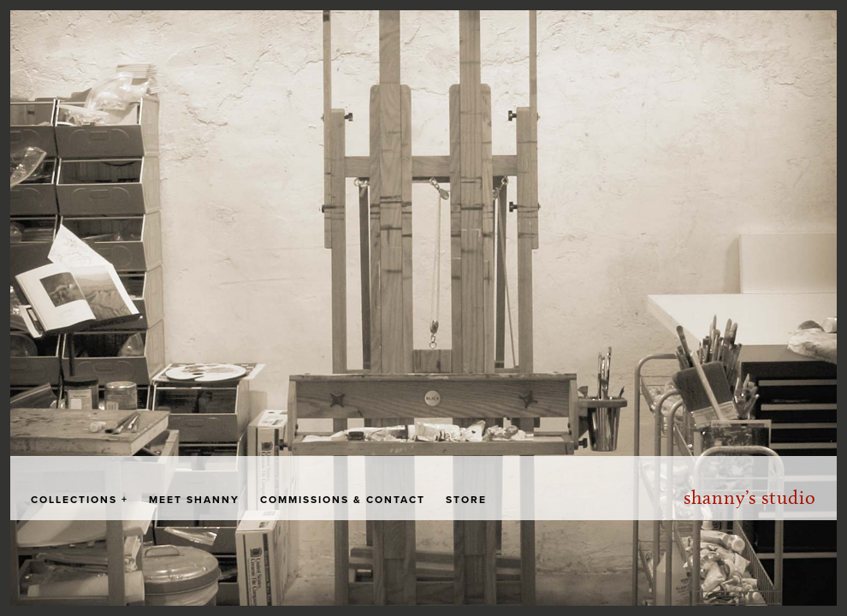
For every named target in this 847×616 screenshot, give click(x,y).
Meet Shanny (194, 500)
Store (466, 500)
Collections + (80, 500)
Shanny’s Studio (750, 498)
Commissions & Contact (343, 500)
